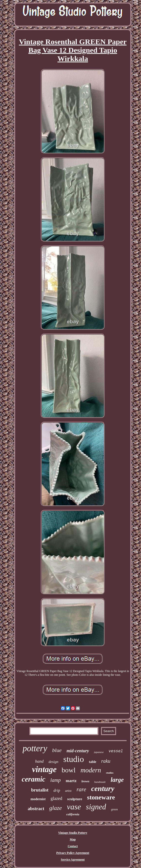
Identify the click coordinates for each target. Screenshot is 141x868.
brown (85, 781)
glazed (56, 798)
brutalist (40, 790)
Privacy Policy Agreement (73, 853)
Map (73, 839)
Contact (73, 846)
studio (73, 759)
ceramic (33, 779)
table (93, 762)
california (73, 814)
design (53, 762)
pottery (35, 748)
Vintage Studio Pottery (73, 833)
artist (68, 791)
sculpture (75, 799)
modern (91, 770)
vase (74, 807)
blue (57, 750)
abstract (36, 809)
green (115, 809)
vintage (44, 769)
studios (110, 773)
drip (57, 790)
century (103, 788)
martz (71, 781)
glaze (56, 808)
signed (96, 807)
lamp (55, 780)
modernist (38, 799)
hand (39, 761)
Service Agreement (73, 860)
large (117, 780)
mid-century (78, 751)
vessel (116, 751)
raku (106, 761)
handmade (100, 782)
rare (81, 789)
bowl (69, 770)
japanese (99, 752)
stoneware (101, 797)
